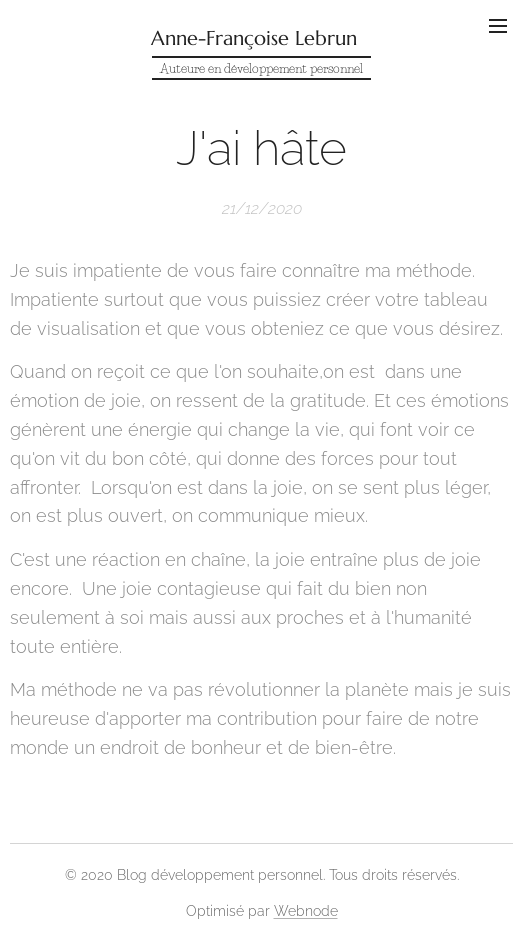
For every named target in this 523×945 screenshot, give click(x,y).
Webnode (306, 911)
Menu (498, 26)
